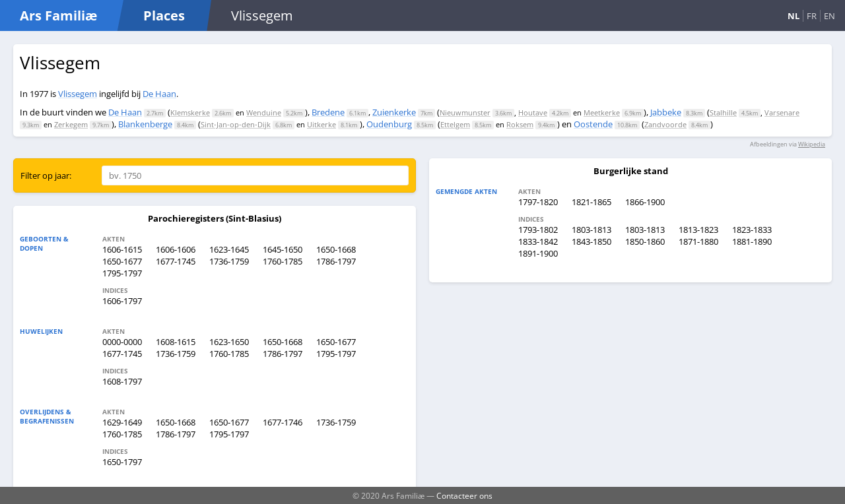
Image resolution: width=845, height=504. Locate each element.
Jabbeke (666, 112)
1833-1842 (538, 241)
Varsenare (782, 112)
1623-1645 (229, 249)
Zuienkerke (394, 112)
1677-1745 (176, 261)
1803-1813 (591, 230)
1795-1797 (122, 273)
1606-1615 (122, 249)
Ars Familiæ (58, 16)
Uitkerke (321, 124)
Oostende (593, 124)
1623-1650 (229, 342)
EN (829, 16)
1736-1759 (229, 261)
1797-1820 (538, 202)
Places (164, 16)
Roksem (520, 124)
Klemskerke (190, 112)
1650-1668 (336, 249)
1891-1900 (538, 253)
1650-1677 (122, 261)
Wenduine (264, 112)
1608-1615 (176, 342)
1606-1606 (176, 249)
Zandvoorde (665, 124)
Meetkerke (602, 112)
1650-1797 (122, 462)
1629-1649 (122, 422)
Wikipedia (812, 144)
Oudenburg (389, 124)
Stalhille (723, 112)
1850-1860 (645, 241)
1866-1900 (645, 202)
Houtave (533, 112)
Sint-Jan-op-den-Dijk (236, 124)
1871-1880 (698, 241)
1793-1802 (538, 230)
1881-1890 (752, 241)
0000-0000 (122, 342)
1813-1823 (698, 230)
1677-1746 (283, 422)
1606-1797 (122, 301)
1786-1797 (336, 261)
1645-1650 (283, 249)
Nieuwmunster (465, 112)
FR (812, 16)
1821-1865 (591, 202)
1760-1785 (283, 261)
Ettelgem (455, 124)
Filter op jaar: (46, 175)
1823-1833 (752, 230)
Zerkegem (71, 124)
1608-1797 (122, 381)
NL (794, 16)
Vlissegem (78, 94)
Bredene (328, 112)
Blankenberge (145, 124)
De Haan (159, 94)
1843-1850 (591, 241)
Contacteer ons (464, 495)
